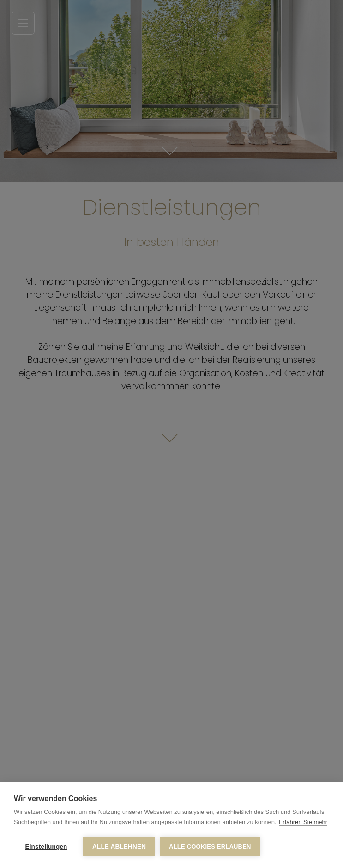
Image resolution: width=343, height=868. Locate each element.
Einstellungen (46, 847)
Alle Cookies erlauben (210, 847)
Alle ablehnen (119, 847)
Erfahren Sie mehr (303, 822)
